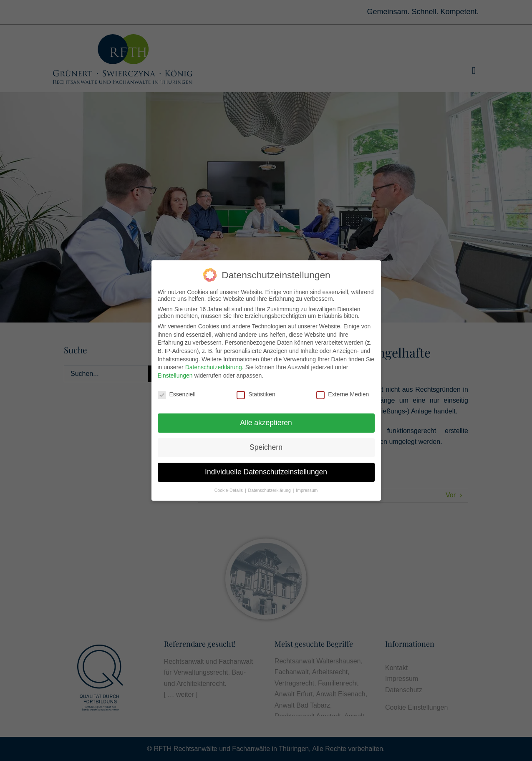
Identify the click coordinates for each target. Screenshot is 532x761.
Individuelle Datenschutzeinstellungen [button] (266, 470)
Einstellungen (175, 373)
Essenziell (177, 392)
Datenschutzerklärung (214, 365)
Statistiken (256, 392)
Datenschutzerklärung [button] (270, 489)
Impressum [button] (307, 489)
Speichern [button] (266, 446)
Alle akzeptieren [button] (266, 421)
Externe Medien (343, 392)
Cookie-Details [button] (229, 489)
